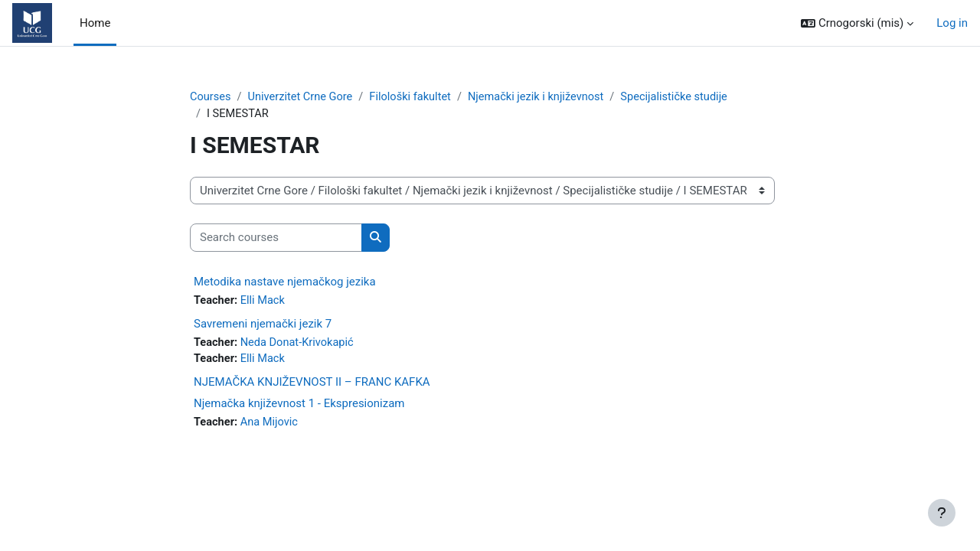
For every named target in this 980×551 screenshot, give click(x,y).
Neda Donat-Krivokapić (300, 344)
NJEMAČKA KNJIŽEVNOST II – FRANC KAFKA (312, 385)
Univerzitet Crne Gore (303, 97)
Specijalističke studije (687, 97)
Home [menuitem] (95, 23)
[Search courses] (276, 239)
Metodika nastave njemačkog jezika (285, 282)
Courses (211, 97)
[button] (857, 23)
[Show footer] (942, 513)
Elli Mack (265, 302)
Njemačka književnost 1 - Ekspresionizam (299, 406)
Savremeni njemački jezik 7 (263, 325)
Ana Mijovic (272, 425)
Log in (952, 23)
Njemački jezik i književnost (545, 97)
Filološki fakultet (416, 97)
